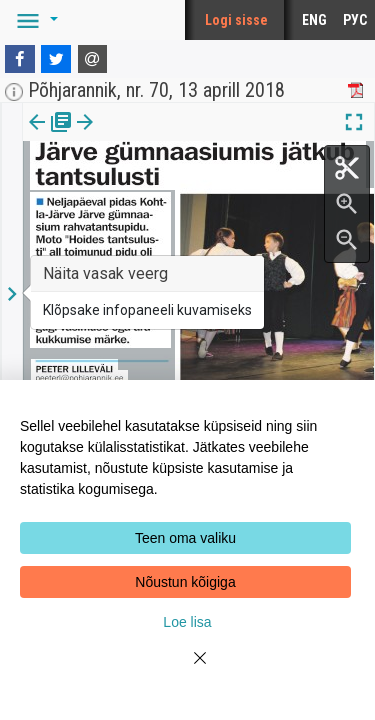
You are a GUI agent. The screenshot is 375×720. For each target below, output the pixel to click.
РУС (355, 20)
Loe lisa (187, 622)
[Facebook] (20, 59)
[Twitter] (56, 59)
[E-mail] (93, 59)
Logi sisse (236, 20)
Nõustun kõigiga (185, 582)
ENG (314, 20)
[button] (34, 20)
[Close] (188, 670)
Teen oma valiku (185, 538)
